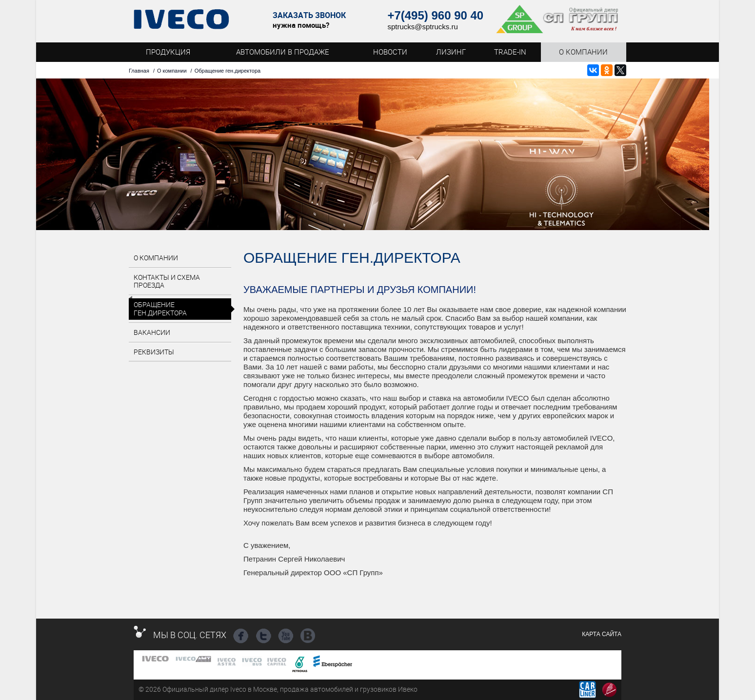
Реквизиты (154, 352)
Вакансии (152, 332)
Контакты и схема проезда (167, 281)
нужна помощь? (301, 25)
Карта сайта (602, 634)
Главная (139, 71)
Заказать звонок (309, 15)
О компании (172, 71)
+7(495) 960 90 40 (435, 15)
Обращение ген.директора (160, 309)
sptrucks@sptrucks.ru (422, 27)
